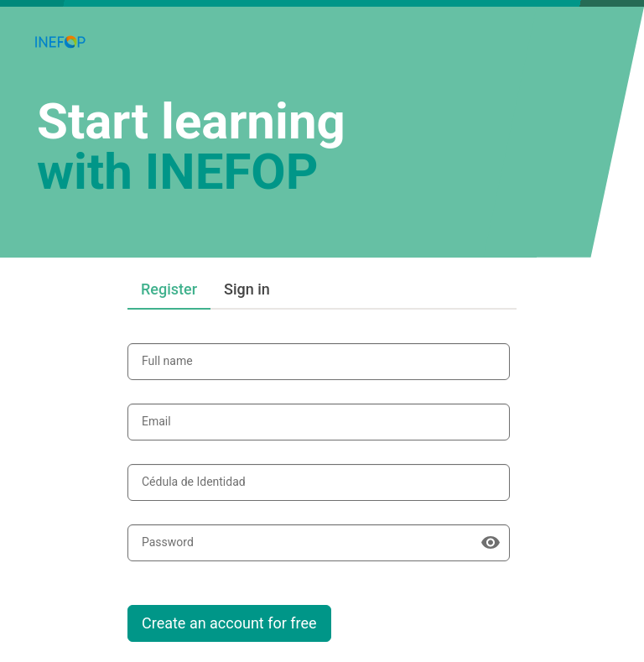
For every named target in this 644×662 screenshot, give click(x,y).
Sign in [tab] (247, 289)
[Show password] (491, 543)
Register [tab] (169, 289)
